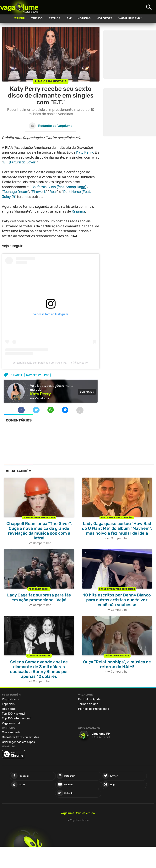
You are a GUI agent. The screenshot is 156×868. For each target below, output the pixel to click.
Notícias (84, 18)
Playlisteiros (10, 699)
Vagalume (19, 7)
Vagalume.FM (129, 18)
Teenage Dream (16, 192)
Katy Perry (85, 152)
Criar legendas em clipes (18, 742)
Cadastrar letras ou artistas (21, 737)
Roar (53, 192)
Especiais (8, 704)
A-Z (69, 18)
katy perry (33, 375)
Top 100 (37, 18)
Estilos (54, 18)
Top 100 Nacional (13, 714)
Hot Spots (105, 18)
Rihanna (78, 211)
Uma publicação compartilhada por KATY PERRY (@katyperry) (51, 363)
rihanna (16, 375)
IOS (94, 737)
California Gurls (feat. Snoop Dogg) (59, 187)
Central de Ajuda (89, 699)
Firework (39, 192)
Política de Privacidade (94, 709)
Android (104, 737)
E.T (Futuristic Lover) (20, 162)
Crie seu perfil (11, 732)
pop (47, 375)
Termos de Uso (88, 704)
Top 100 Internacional (17, 718)
